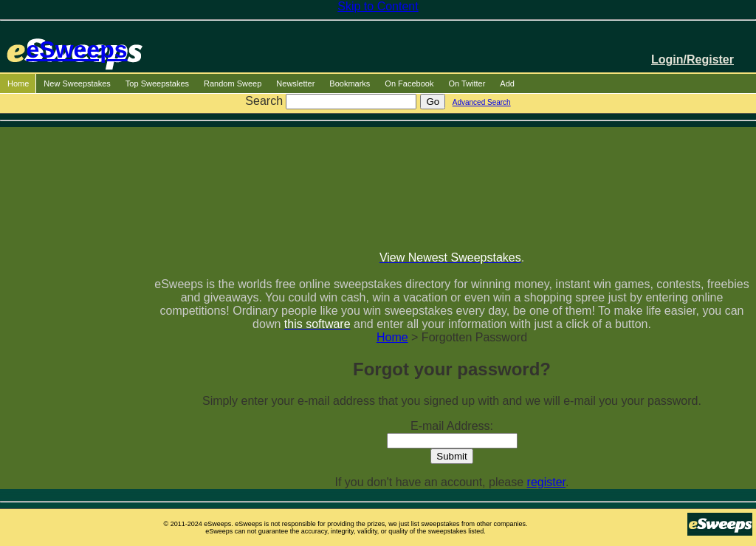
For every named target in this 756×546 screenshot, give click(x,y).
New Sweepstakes (77, 83)
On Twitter (467, 83)
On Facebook (409, 83)
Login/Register (693, 59)
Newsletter (295, 83)
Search (264, 101)
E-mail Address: (452, 426)
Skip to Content (378, 6)
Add (507, 83)
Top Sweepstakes (157, 83)
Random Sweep (233, 83)
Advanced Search (482, 102)
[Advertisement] (452, 182)
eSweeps (77, 50)
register (546, 482)
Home (18, 83)
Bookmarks (350, 83)
